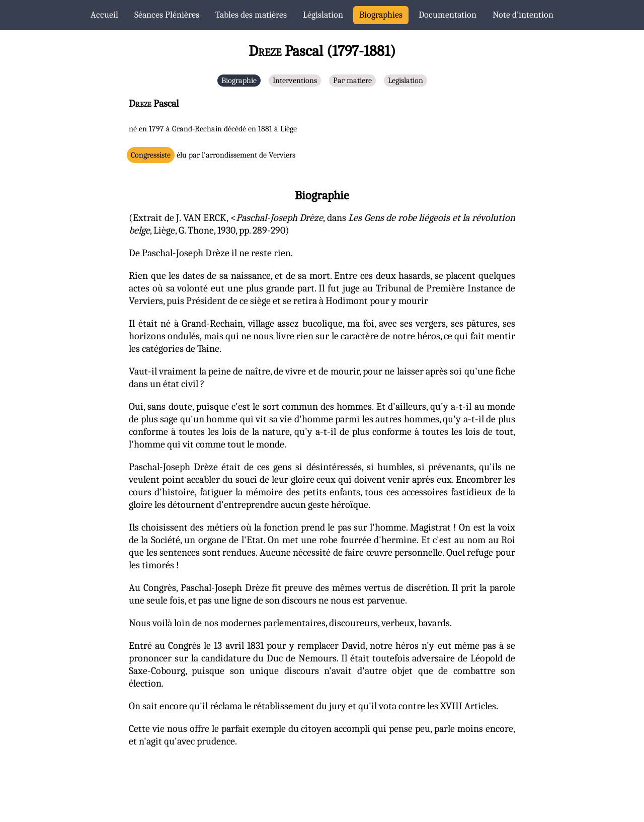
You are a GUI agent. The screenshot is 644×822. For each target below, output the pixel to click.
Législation (323, 15)
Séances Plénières (167, 15)
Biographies (381, 15)
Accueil (104, 15)
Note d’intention (523, 15)
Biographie (239, 81)
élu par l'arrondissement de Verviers (213, 155)
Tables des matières (251, 15)
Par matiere (352, 81)
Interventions (295, 81)
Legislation (406, 81)
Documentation (448, 15)
